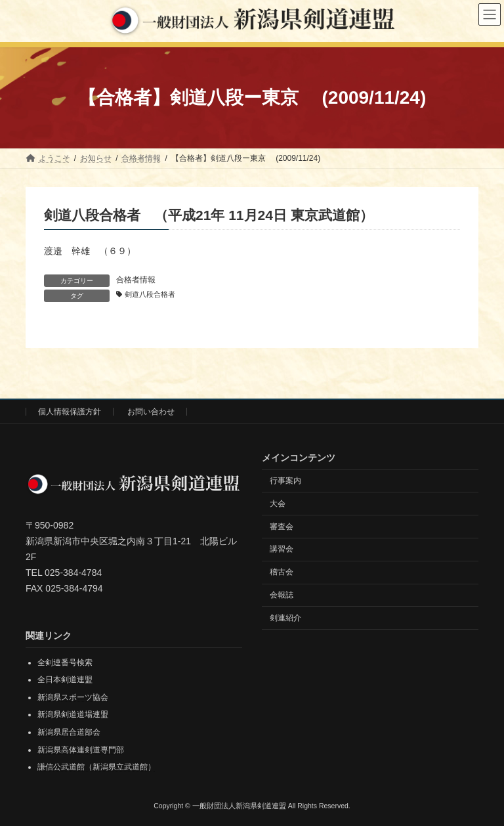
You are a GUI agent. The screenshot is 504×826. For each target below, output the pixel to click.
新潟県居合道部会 (69, 732)
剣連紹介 (285, 618)
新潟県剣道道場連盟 (73, 715)
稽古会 (282, 572)
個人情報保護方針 (70, 412)
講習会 (282, 550)
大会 (278, 504)
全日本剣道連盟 (65, 680)
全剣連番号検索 (65, 663)
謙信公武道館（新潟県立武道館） (96, 767)
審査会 (282, 527)
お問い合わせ (151, 412)
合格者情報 (136, 280)
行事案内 (285, 481)
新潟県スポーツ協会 (73, 697)
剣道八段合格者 (150, 294)
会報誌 (282, 595)
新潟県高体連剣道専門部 (81, 750)
